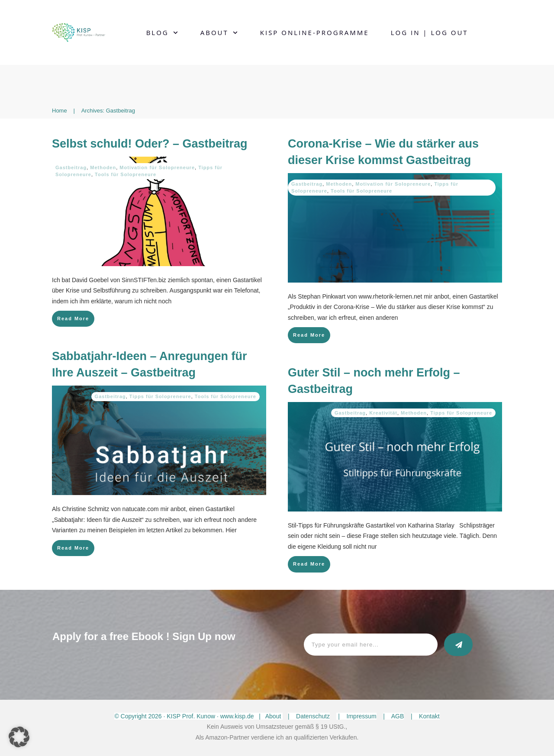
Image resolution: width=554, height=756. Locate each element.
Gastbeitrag (71, 167)
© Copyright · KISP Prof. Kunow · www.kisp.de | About (198, 716)
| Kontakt (425, 716)
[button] (19, 737)
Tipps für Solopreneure (160, 396)
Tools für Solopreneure (126, 174)
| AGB (393, 716)
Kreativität (383, 413)
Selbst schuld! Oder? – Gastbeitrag (150, 144)
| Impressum (356, 716)
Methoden (103, 167)
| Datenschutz (309, 716)
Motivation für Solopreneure (157, 167)
